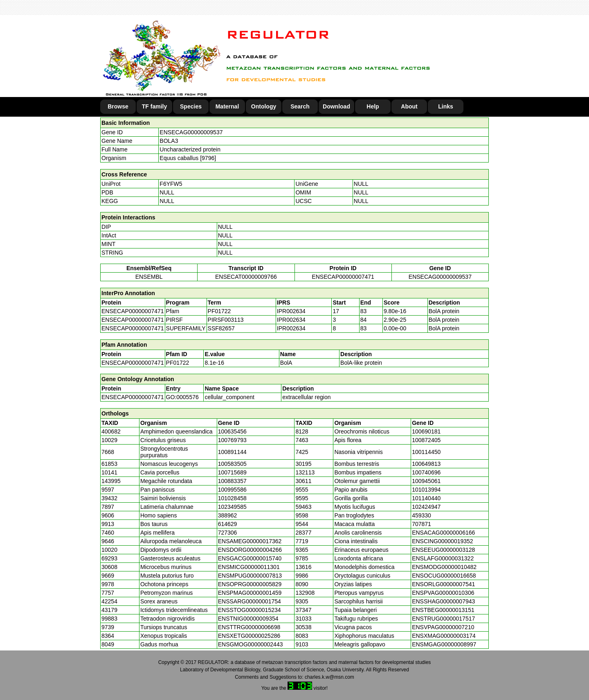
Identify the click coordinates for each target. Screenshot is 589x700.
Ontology (264, 106)
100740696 (426, 472)
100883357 (232, 481)
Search (300, 106)
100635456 (232, 431)
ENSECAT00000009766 (246, 277)
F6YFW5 (171, 184)
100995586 (232, 490)
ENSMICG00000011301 (249, 567)
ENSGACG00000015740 (250, 558)
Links (446, 106)
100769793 (232, 440)
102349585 (232, 507)
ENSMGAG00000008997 (444, 644)
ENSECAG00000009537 (191, 132)
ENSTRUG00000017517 (443, 619)
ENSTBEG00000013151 (443, 610)
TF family (154, 106)
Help (373, 106)
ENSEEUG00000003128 (443, 550)
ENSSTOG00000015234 (250, 610)
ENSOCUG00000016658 (444, 576)
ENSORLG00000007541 (443, 584)
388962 (228, 515)
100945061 (426, 481)
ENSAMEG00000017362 (250, 541)
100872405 (426, 440)
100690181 (426, 431)
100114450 (426, 452)
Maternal (227, 106)
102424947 (426, 507)
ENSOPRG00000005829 (250, 584)
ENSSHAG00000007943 (443, 601)
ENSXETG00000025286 (249, 636)
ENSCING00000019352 (442, 541)
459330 (422, 515)
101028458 (232, 498)
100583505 (232, 464)
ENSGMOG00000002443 (251, 644)
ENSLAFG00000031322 (443, 558)
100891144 (232, 452)
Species (191, 106)
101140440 (426, 498)
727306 (228, 533)
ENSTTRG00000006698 (249, 627)
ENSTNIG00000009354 (248, 619)
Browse (118, 106)
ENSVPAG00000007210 (443, 627)
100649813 (426, 464)
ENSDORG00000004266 (250, 550)
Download (336, 106)
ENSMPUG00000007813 (250, 576)
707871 (422, 524)
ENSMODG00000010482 (444, 567)
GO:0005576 (182, 397)
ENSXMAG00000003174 (444, 636)
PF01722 (178, 363)
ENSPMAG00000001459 (250, 593)
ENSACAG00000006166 (443, 533)
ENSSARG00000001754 (250, 601)
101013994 (426, 490)
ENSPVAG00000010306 (443, 593)
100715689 (232, 472)
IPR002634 (291, 311)
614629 (228, 524)
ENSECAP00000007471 (343, 277)
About (409, 106)
